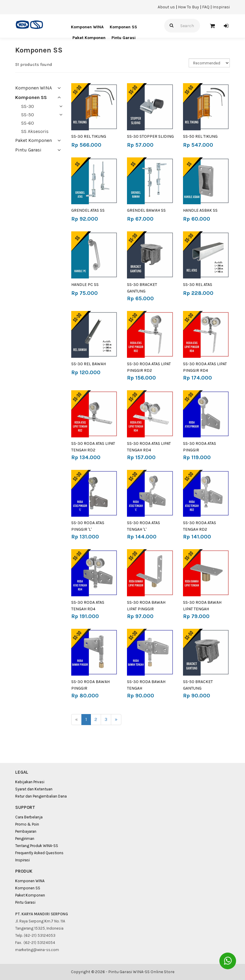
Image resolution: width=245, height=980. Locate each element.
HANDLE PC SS (85, 285)
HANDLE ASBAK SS (200, 210)
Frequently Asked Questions (39, 853)
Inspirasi (221, 7)
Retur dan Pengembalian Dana (41, 796)
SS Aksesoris (35, 131)
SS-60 (28, 123)
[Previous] (76, 720)
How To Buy (189, 7)
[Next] (116, 720)
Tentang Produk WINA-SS (37, 846)
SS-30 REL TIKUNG (89, 136)
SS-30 (28, 106)
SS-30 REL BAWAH (89, 364)
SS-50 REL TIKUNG (200, 136)
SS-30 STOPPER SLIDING (150, 136)
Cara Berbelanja (29, 817)
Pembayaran (26, 831)
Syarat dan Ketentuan (34, 789)
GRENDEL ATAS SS (88, 210)
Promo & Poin (27, 824)
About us (166, 7)
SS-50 (28, 115)
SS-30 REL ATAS (198, 285)
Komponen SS (123, 27)
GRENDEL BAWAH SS (146, 210)
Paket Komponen (89, 38)
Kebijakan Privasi (30, 782)
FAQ (206, 7)
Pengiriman (25, 839)
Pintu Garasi (124, 38)
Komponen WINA (87, 27)
